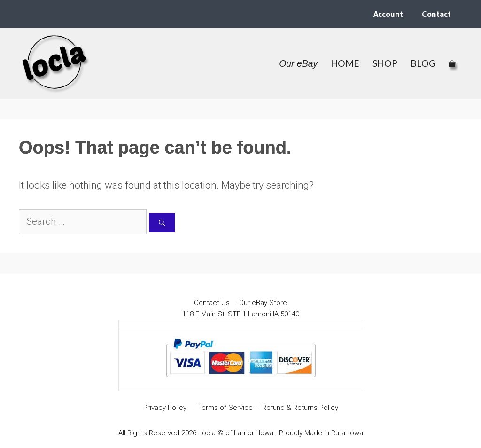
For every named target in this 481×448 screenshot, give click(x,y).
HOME (345, 63)
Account (388, 14)
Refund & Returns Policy (300, 408)
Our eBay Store (263, 303)
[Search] (162, 223)
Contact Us (212, 303)
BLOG (423, 63)
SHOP (385, 63)
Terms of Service (225, 408)
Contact (436, 14)
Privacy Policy (165, 408)
